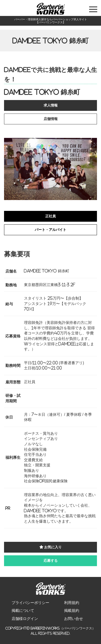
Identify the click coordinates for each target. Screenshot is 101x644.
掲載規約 (72, 610)
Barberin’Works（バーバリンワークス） (63, 628)
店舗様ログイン (25, 619)
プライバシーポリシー (30, 603)
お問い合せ (74, 619)
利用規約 (72, 603)
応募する (51, 561)
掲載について (23, 610)
